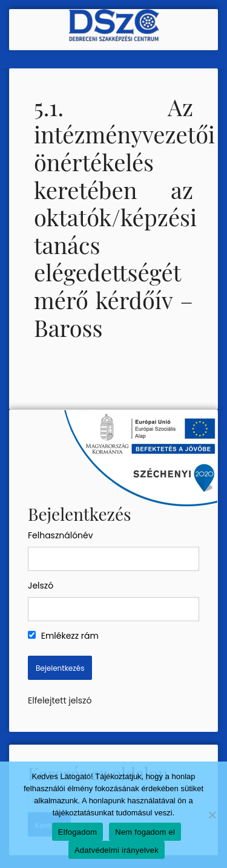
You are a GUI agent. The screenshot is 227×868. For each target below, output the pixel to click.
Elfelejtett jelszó (60, 700)
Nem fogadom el (145, 832)
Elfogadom (77, 832)
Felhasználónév (61, 535)
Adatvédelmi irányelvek (117, 850)
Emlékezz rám (63, 636)
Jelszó (41, 586)
